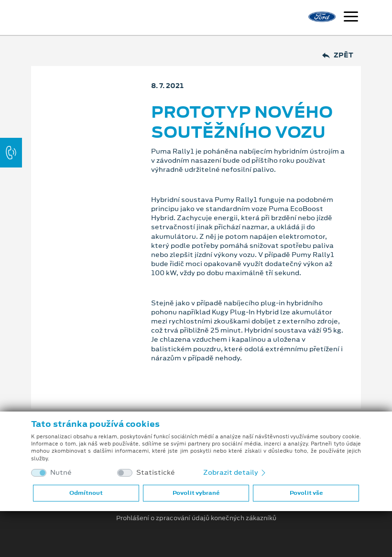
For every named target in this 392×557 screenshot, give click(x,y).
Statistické (156, 473)
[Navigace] (351, 18)
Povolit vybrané (196, 493)
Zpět (338, 55)
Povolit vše (306, 493)
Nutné (61, 473)
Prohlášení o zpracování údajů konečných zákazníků (196, 518)
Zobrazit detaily (235, 472)
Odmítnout (86, 493)
